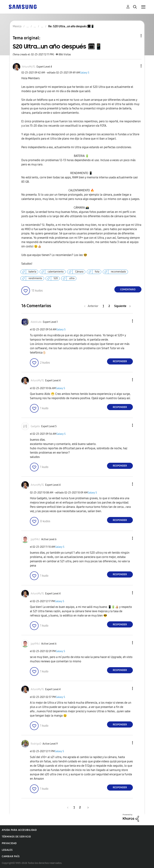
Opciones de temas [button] (135, 36)
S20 (56, 278)
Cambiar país (11, 856)
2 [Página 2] (109, 306)
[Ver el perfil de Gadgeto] (35, 426)
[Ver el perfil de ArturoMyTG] (29, 67)
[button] (135, 66)
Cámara (79, 272)
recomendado (118, 272)
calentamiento (56, 272)
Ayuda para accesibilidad (19, 830)
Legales (7, 850)
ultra (72, 278)
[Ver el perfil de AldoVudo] (36, 322)
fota (97, 272)
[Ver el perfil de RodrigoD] (36, 744)
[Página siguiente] (122, 306)
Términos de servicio (16, 837)
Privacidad (9, 843)
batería (32, 272)
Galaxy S (85, 73)
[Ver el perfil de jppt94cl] (35, 539)
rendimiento (35, 278)
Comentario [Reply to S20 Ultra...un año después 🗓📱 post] (128, 289)
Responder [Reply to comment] (120, 361)
